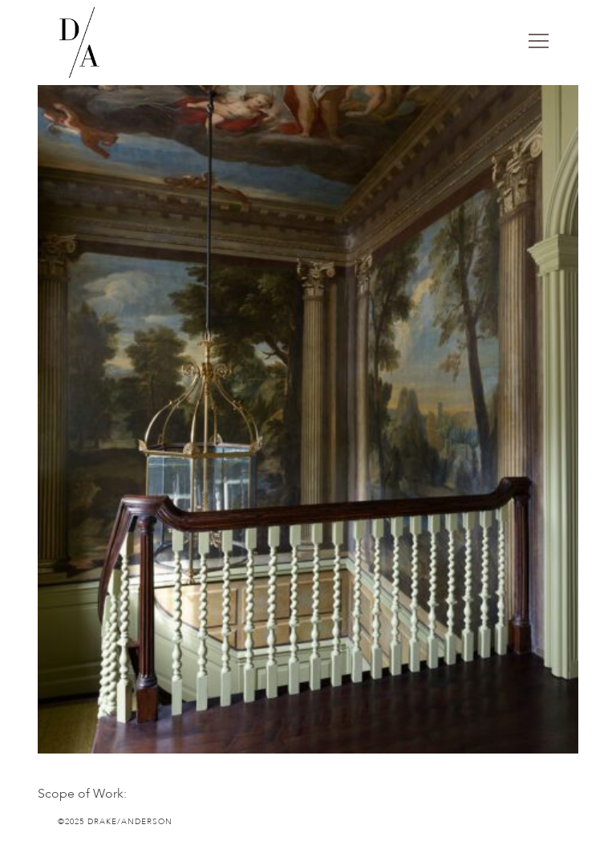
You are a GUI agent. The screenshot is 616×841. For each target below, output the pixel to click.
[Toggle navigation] (539, 43)
